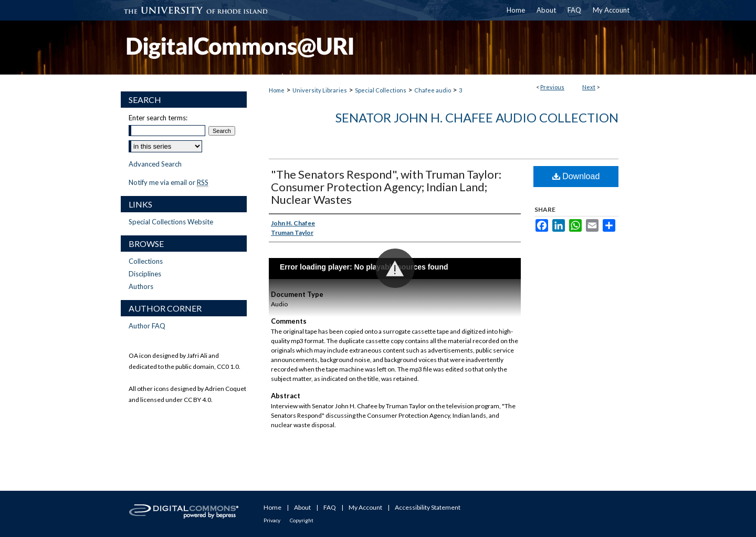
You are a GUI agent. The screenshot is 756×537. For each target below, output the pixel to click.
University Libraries (320, 90)
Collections (146, 261)
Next (589, 87)
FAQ (330, 507)
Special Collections (381, 90)
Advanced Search (155, 164)
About (302, 507)
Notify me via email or (169, 182)
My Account (365, 507)
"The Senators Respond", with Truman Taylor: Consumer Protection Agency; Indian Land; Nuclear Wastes (386, 187)
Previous (552, 87)
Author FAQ (147, 326)
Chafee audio (433, 90)
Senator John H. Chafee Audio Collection (477, 117)
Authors (141, 286)
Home (277, 90)
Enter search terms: (158, 118)
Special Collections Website (171, 222)
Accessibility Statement (428, 507)
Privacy (272, 520)
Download (576, 176)
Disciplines (145, 274)
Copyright (302, 520)
